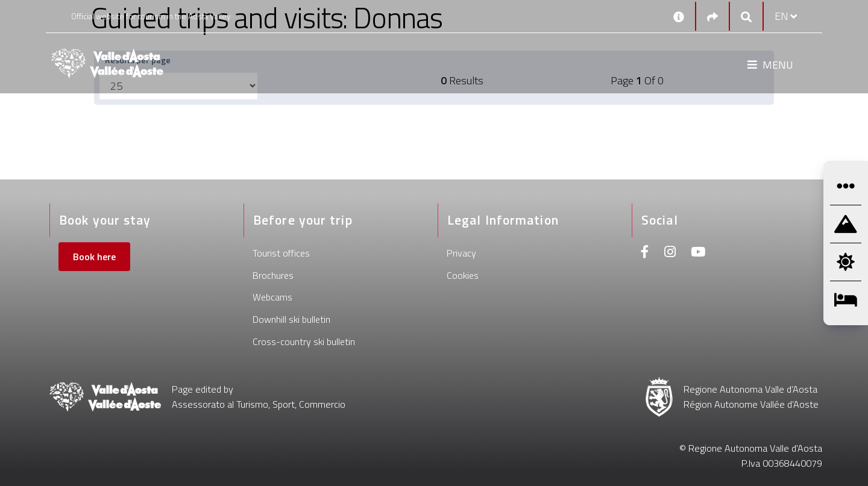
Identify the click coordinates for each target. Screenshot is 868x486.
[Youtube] (698, 253)
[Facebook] (645, 253)
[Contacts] (679, 16)
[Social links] (712, 17)
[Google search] (746, 17)
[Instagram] (670, 253)
